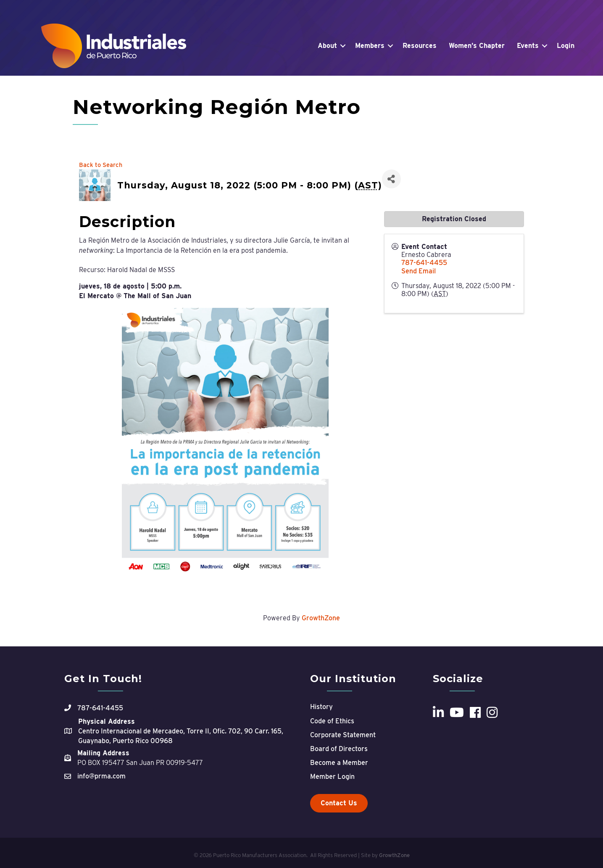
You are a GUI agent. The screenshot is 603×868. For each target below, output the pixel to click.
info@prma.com (101, 776)
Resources (420, 46)
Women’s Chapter (477, 46)
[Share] (391, 179)
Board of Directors (339, 749)
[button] (339, 803)
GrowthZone (321, 618)
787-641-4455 (424, 263)
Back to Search (101, 165)
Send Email (419, 271)
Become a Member (339, 763)
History (321, 707)
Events (528, 46)
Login (566, 46)
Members (370, 46)
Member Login (332, 777)
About (327, 46)
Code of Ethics (332, 721)
